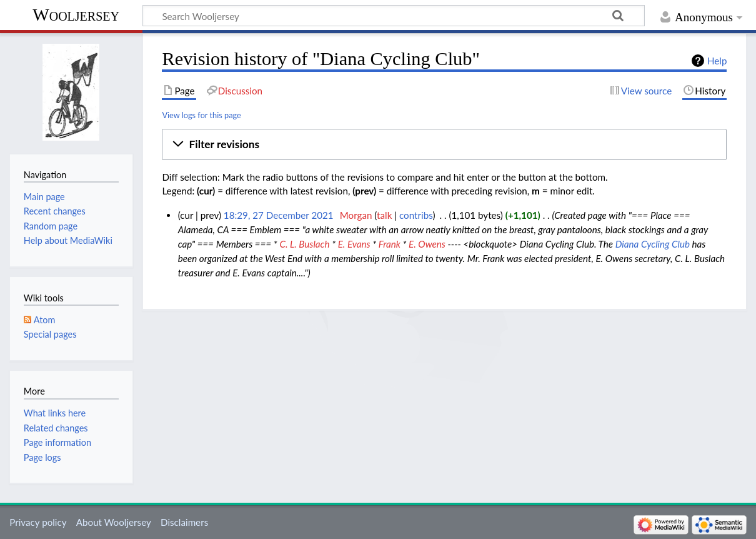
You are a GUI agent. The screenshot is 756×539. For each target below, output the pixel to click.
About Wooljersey (114, 522)
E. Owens (427, 244)
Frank (390, 244)
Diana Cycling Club (653, 244)
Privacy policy (38, 522)
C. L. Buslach (304, 244)
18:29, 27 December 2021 (279, 215)
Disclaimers (184, 522)
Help (717, 61)
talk (384, 215)
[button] (444, 144)
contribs (416, 215)
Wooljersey (76, 15)
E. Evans (354, 244)
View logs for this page (201, 115)
